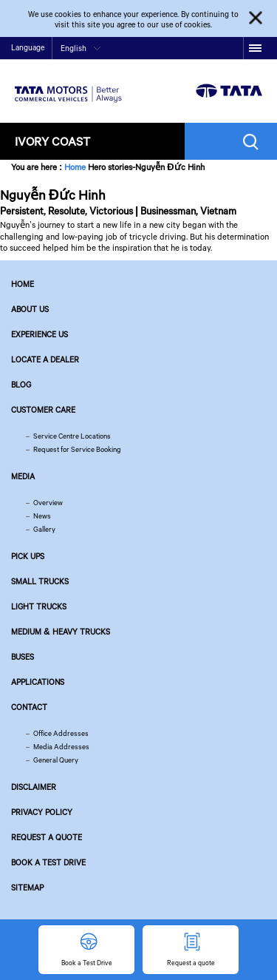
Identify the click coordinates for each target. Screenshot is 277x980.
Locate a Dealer (45, 359)
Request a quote (47, 837)
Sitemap (27, 888)
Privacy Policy (42, 812)
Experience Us (40, 334)
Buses (23, 657)
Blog (21, 385)
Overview (48, 503)
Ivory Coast (52, 141)
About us (30, 309)
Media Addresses (61, 747)
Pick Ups (28, 556)
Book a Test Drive (48, 862)
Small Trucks (40, 581)
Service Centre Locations (72, 436)
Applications (38, 682)
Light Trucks (39, 606)
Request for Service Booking (77, 449)
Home (75, 167)
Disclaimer (34, 787)
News (42, 516)
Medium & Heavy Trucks (61, 632)
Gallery (44, 529)
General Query (56, 760)
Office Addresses (61, 733)
